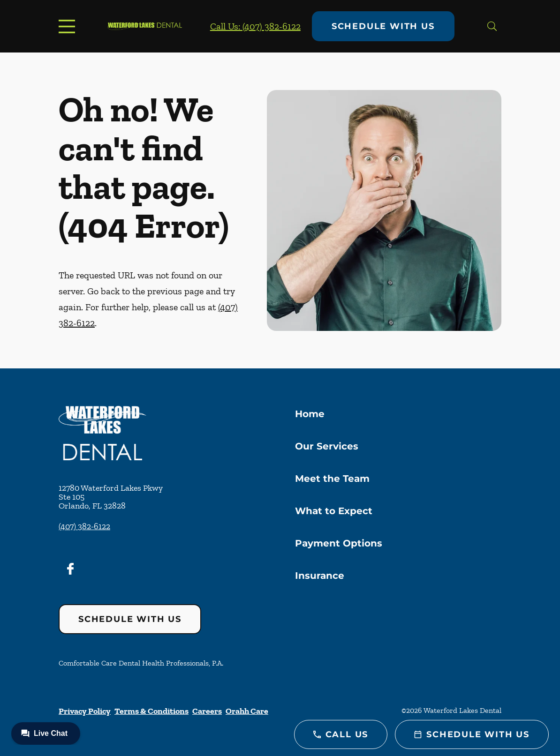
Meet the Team (332, 479)
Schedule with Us (383, 26)
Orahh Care (247, 711)
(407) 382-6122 (84, 526)
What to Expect (334, 511)
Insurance (320, 576)
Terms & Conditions (151, 711)
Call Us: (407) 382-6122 (255, 26)
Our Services (327, 446)
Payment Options (339, 543)
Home (310, 414)
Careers (207, 711)
